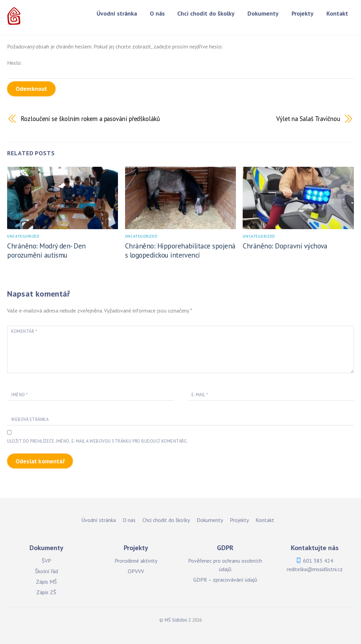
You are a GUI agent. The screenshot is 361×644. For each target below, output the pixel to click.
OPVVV (136, 571)
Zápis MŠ (46, 582)
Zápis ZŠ (46, 592)
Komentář (24, 331)
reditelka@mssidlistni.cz (315, 569)
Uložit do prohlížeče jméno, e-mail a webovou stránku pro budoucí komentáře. (97, 441)
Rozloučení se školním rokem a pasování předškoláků (90, 119)
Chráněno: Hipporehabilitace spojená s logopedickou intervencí (180, 250)
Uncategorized (23, 236)
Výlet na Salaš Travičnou (308, 119)
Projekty (303, 13)
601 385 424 (318, 561)
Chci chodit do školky (206, 13)
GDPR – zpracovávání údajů (225, 580)
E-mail (200, 395)
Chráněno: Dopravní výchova (285, 246)
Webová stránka (30, 419)
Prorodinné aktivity (136, 561)
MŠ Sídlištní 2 (178, 620)
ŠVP (46, 561)
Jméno (19, 395)
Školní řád (46, 571)
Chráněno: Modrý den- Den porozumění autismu (46, 250)
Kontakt (337, 13)
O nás (157, 13)
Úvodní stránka (117, 13)
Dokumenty (263, 13)
